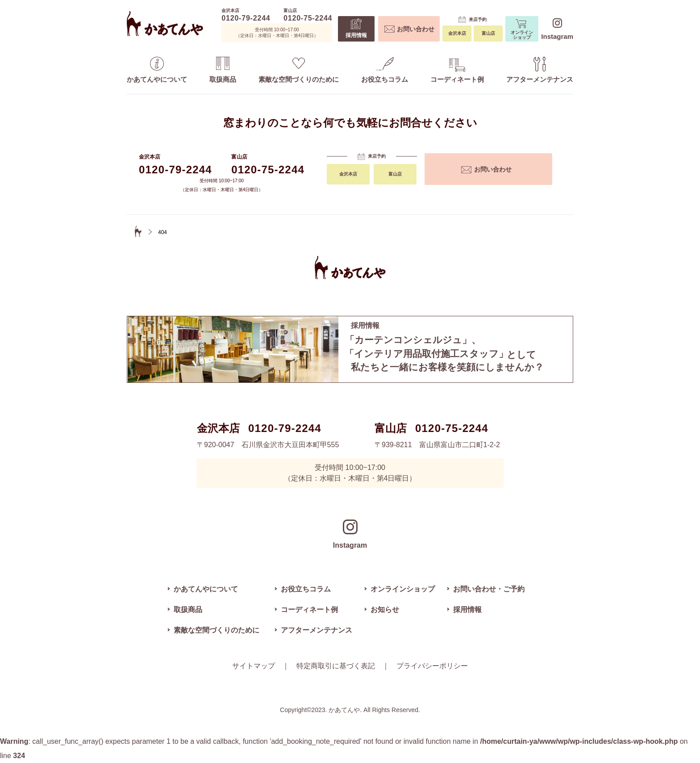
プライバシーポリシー (432, 666)
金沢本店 (457, 33)
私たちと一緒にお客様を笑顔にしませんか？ (456, 353)
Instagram (557, 29)
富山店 (488, 33)
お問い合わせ (409, 29)
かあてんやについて (157, 70)
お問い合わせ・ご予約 (489, 589)
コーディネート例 (457, 71)
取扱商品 (223, 70)
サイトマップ (254, 666)
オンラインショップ (522, 29)
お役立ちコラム (385, 70)
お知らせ (385, 610)
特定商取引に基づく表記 (336, 666)
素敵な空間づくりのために (299, 70)
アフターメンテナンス (540, 70)
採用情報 (356, 28)
